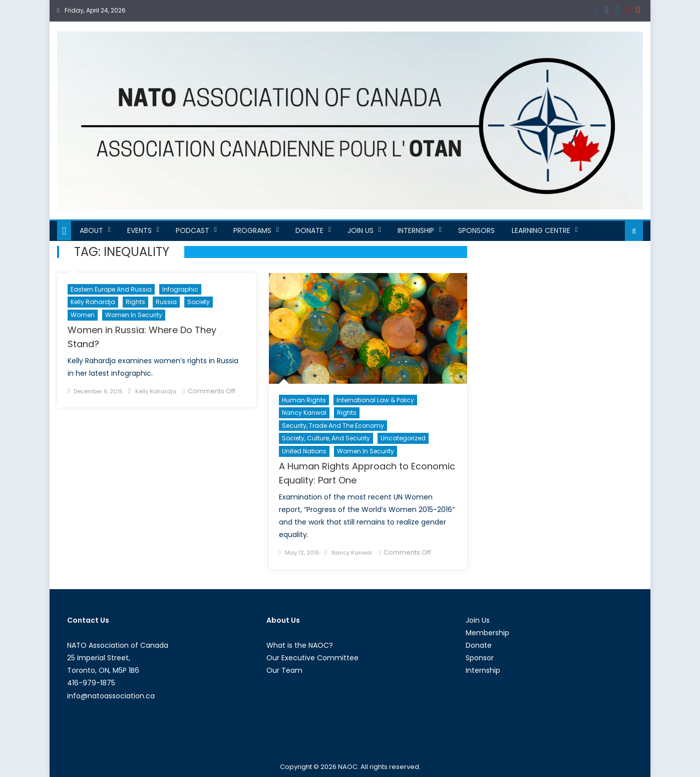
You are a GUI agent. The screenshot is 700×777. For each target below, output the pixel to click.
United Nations (304, 451)
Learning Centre (541, 230)
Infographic (180, 289)
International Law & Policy (375, 400)
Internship (416, 230)
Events (139, 230)
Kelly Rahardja (93, 302)
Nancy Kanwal (304, 413)
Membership (487, 633)
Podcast (193, 230)
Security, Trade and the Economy (333, 426)
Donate (309, 230)
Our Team (284, 670)
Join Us (361, 230)
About (91, 230)
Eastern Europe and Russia (111, 289)
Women (83, 315)
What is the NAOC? (300, 645)
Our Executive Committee (312, 658)
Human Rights (304, 400)
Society (199, 302)
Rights (135, 302)
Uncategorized (403, 438)
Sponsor (480, 658)
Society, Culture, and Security (326, 438)
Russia (166, 302)
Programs (252, 230)
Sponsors (476, 230)
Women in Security (134, 315)
